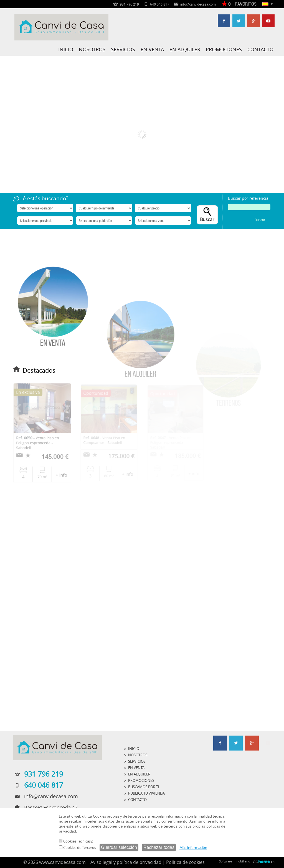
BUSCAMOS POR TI (144, 787)
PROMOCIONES (224, 49)
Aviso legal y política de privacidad (126, 862)
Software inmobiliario (235, 861)
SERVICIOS (123, 49)
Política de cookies (185, 862)
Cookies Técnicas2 (76, 841)
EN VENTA (152, 49)
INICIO (66, 49)
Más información (193, 847)
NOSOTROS (92, 49)
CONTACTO (260, 49)
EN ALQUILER (185, 49)
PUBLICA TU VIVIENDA (146, 793)
